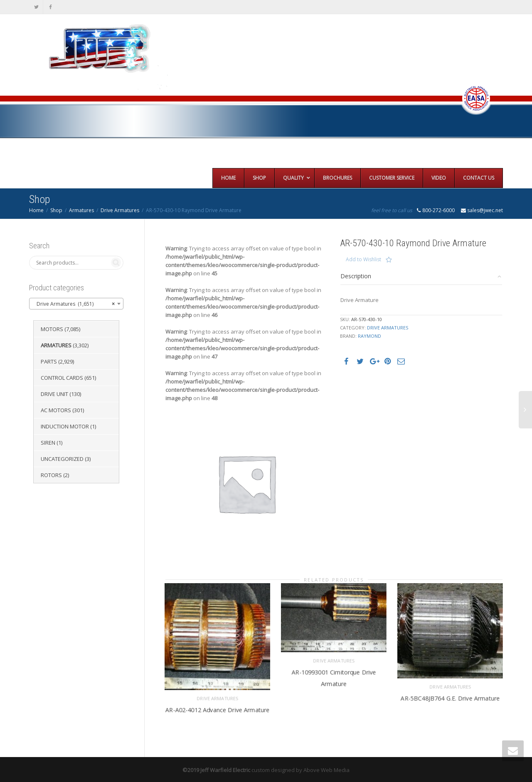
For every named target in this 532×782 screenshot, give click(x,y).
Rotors (51, 475)
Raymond (369, 336)
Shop (56, 210)
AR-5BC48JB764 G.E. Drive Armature (451, 696)
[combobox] (76, 304)
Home (36, 210)
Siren (48, 443)
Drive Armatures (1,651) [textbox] (74, 304)
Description (356, 276)
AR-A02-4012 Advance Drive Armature (217, 708)
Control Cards (62, 378)
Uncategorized (62, 459)
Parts (49, 361)
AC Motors (56, 410)
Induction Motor (65, 426)
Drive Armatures (120, 210)
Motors (52, 329)
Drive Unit (54, 394)
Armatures (81, 210)
